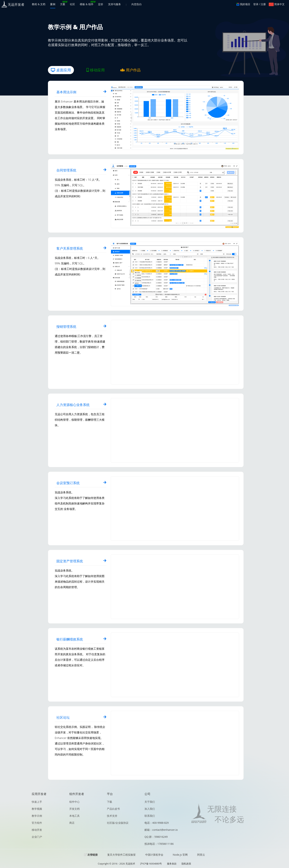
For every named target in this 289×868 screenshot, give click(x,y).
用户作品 (130, 70)
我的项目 (243, 4)
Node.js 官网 (180, 855)
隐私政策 (186, 864)
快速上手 (37, 802)
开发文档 (74, 809)
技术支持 (112, 816)
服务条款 (172, 864)
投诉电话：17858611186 (159, 844)
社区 (72, 4)
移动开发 (37, 830)
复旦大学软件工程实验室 (121, 855)
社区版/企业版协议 (118, 823)
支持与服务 (114, 4)
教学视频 (37, 809)
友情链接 (93, 855)
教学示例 (37, 816)
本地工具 (74, 816)
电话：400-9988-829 (157, 823)
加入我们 (150, 809)
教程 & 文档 (39, 4)
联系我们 (150, 816)
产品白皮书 (113, 809)
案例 (53, 4)
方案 (63, 4)
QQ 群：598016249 (156, 837)
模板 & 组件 (87, 4)
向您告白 (137, 4)
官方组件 (37, 823)
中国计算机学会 (154, 855)
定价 (101, 4)
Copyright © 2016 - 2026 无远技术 (116, 864)
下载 (109, 802)
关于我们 (150, 802)
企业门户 (37, 837)
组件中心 (74, 802)
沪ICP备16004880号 (151, 864)
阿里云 (201, 855)
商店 (72, 823)
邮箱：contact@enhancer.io (161, 830)
